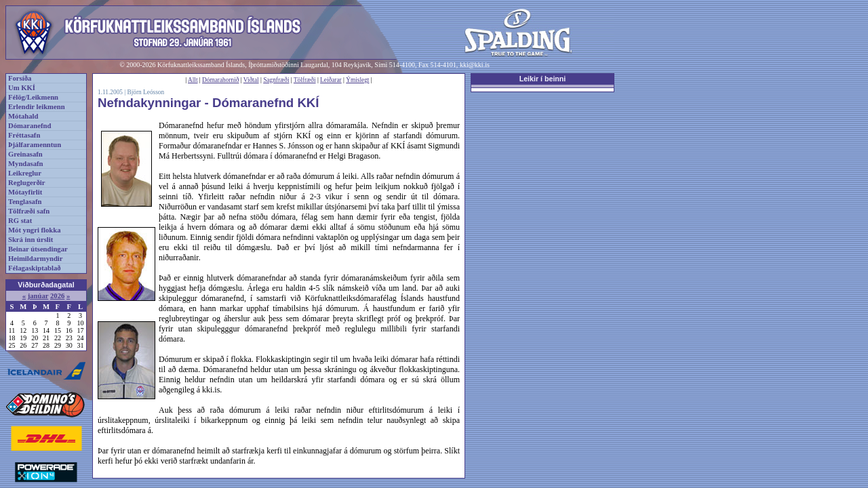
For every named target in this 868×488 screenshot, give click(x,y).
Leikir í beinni (543, 79)
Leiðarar (331, 80)
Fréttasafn (24, 135)
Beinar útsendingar (38, 249)
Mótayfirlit (25, 192)
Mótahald (23, 116)
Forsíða (20, 78)
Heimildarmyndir (36, 259)
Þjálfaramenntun (35, 145)
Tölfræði (305, 80)
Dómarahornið (220, 80)
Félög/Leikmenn (33, 97)
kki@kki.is (475, 65)
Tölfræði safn (29, 211)
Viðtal (251, 80)
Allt (193, 80)
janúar (38, 296)
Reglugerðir (26, 183)
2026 (57, 296)
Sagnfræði (276, 80)
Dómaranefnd (29, 126)
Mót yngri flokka (35, 230)
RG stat (20, 221)
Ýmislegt (357, 80)
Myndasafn (26, 164)
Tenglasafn (25, 202)
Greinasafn (25, 154)
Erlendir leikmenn (37, 107)
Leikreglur (25, 173)
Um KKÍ (22, 88)
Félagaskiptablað (35, 268)
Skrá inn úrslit (31, 240)
